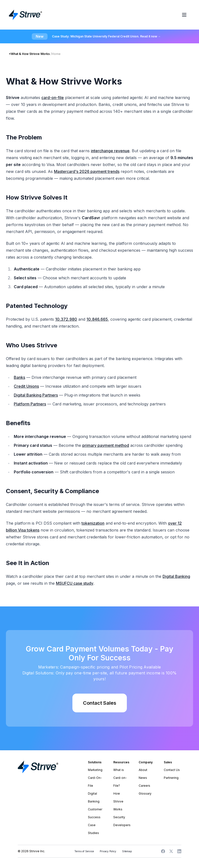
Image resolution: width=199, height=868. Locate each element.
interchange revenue (110, 151)
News (143, 778)
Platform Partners (30, 404)
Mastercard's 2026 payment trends (87, 171)
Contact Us (172, 770)
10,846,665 (97, 319)
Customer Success (95, 813)
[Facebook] (163, 851)
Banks (19, 377)
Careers (144, 786)
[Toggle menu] (184, 15)
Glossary (145, 793)
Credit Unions (26, 386)
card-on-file (53, 98)
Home (56, 54)
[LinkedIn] (179, 851)
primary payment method (106, 445)
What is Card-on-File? (120, 778)
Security (119, 817)
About (143, 770)
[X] (171, 851)
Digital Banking (176, 576)
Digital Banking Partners (36, 395)
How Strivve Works (118, 801)
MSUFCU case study (75, 583)
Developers (122, 825)
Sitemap (127, 851)
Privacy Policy (108, 851)
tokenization (93, 523)
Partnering (171, 778)
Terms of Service (84, 851)
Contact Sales (100, 703)
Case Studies (93, 829)
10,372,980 (66, 319)
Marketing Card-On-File (95, 778)
